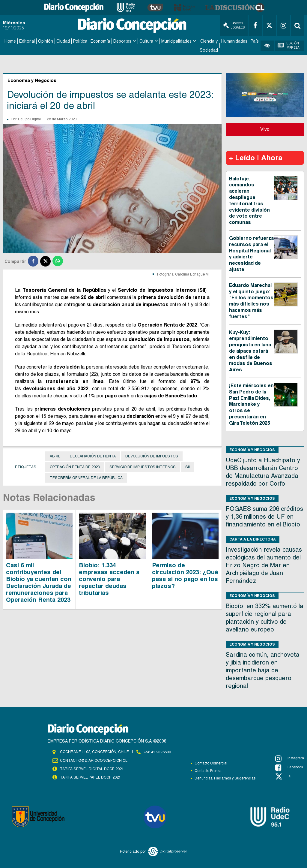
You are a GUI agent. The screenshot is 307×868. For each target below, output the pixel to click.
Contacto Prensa (208, 770)
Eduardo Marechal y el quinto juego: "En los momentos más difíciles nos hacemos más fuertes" (251, 300)
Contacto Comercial (211, 763)
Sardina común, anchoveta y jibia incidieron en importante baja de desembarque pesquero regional (263, 670)
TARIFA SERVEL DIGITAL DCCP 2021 (92, 768)
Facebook (289, 767)
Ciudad (63, 41)
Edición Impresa (289, 45)
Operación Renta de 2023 (75, 466)
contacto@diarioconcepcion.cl (94, 760)
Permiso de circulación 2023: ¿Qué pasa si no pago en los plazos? (185, 575)
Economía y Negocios (252, 449)
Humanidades (234, 41)
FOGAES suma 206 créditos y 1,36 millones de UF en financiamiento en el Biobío (264, 516)
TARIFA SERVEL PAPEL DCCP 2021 (90, 776)
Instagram (290, 758)
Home (10, 41)
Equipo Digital (29, 119)
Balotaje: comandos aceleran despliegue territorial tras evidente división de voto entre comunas (249, 200)
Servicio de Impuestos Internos (143, 466)
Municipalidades (176, 41)
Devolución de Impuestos (152, 456)
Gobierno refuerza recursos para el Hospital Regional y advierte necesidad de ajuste (251, 253)
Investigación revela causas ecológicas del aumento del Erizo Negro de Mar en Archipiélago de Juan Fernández (264, 565)
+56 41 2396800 (157, 751)
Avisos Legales (234, 25)
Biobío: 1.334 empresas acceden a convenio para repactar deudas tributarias (109, 578)
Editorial (27, 41)
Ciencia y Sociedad (209, 45)
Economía (100, 41)
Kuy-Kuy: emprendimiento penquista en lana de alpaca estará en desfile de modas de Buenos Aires (251, 351)
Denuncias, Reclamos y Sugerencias (225, 778)
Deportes (122, 41)
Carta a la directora (253, 539)
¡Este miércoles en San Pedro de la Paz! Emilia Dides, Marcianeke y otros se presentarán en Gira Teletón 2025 (251, 404)
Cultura (146, 41)
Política (80, 41)
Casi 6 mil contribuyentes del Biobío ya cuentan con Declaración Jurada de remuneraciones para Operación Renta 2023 (39, 582)
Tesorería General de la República (86, 477)
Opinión (46, 41)
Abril (55, 456)
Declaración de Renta (93, 456)
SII (188, 466)
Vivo (265, 129)
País (255, 41)
